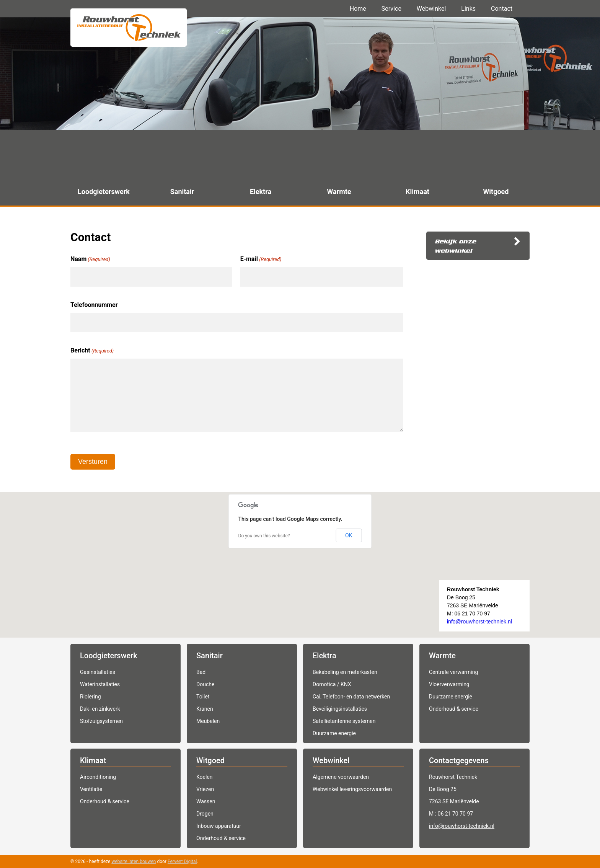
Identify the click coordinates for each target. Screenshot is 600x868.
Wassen (206, 801)
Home (358, 9)
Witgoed (210, 760)
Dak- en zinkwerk (100, 709)
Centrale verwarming (453, 672)
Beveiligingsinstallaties (340, 709)
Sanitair (210, 656)
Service (391, 9)
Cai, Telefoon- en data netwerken (351, 697)
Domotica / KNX (332, 684)
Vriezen (205, 789)
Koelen (205, 777)
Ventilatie (91, 789)
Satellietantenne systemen (344, 721)
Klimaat (93, 760)
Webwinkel (431, 9)
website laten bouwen (134, 861)
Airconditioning (98, 777)
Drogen (205, 814)
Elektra (324, 656)
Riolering (90, 697)
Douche (205, 684)
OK (349, 535)
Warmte (442, 656)
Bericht (92, 351)
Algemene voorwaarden (341, 777)
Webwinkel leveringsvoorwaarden (352, 789)
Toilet (203, 697)
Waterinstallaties (100, 684)
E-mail (261, 259)
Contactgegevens (459, 760)
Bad (201, 672)
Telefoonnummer (94, 305)
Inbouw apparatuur (219, 826)
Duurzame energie (334, 733)
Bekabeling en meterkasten (345, 672)
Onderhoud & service (454, 709)
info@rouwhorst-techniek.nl (479, 622)
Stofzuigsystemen (101, 721)
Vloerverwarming (449, 684)
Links (468, 9)
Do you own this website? (264, 536)
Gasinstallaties (98, 672)
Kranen (205, 709)
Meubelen (208, 721)
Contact (502, 9)
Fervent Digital (182, 861)
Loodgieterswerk (109, 656)
